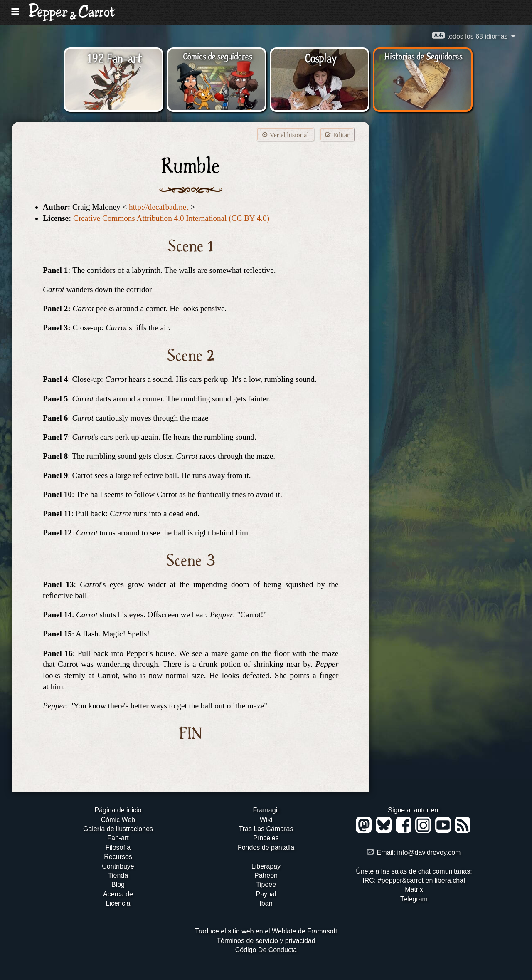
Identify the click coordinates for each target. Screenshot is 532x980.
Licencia (118, 903)
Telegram (414, 899)
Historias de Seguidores (424, 56)
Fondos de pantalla (266, 848)
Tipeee (266, 885)
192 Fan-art (115, 57)
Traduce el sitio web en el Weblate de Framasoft (266, 931)
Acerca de (118, 894)
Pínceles (266, 838)
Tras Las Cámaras (266, 829)
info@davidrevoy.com (429, 853)
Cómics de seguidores (218, 56)
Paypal (266, 894)
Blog (118, 885)
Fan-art (118, 838)
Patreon (266, 875)
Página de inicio (118, 810)
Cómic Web (118, 820)
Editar (337, 135)
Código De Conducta (266, 950)
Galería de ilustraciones (118, 829)
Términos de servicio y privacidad (266, 941)
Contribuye (118, 866)
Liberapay (266, 866)
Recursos (118, 857)
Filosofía (118, 848)
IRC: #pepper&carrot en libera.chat (414, 880)
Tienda (118, 875)
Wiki (266, 820)
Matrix (414, 890)
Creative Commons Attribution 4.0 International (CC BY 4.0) (171, 218)
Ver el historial (285, 135)
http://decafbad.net (159, 207)
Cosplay (321, 57)
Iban (266, 903)
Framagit (266, 810)
